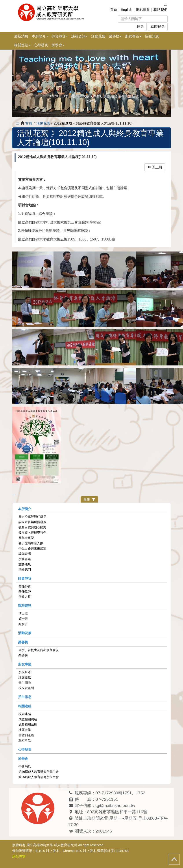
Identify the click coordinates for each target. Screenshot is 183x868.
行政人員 (25, 597)
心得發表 (41, 45)
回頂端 (174, 859)
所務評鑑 (25, 559)
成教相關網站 (28, 719)
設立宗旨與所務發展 (32, 522)
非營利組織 (26, 735)
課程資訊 (25, 606)
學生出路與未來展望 (32, 548)
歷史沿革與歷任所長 (32, 517)
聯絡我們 (161, 10)
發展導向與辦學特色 (32, 533)
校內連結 (25, 714)
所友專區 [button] (133, 36)
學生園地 (25, 683)
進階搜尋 (158, 27)
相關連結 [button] (22, 45)
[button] (24, 83)
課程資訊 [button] (79, 36)
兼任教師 (25, 591)
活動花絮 (98, 36)
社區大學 (25, 730)
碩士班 (23, 619)
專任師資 (25, 586)
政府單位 (25, 740)
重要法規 (25, 564)
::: (165, 5)
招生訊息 (152, 36)
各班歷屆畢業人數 (31, 543)
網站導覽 (143, 10)
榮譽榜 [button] (115, 36)
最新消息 (21, 36)
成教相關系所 (28, 725)
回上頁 (155, 167)
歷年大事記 (26, 538)
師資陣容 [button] (60, 36)
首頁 (114, 10)
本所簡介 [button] (40, 36)
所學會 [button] (58, 45)
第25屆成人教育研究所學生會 (39, 777)
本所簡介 (25, 509)
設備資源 (25, 554)
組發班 (23, 624)
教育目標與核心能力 (32, 527)
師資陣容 (25, 578)
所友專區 (25, 664)
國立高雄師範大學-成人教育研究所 (52, 845)
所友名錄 (25, 672)
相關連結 (25, 706)
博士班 (23, 613)
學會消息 (25, 766)
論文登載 (25, 677)
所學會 (23, 759)
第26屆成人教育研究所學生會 (39, 772)
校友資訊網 (26, 688)
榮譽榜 (23, 642)
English (126, 10)
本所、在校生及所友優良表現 (39, 650)
